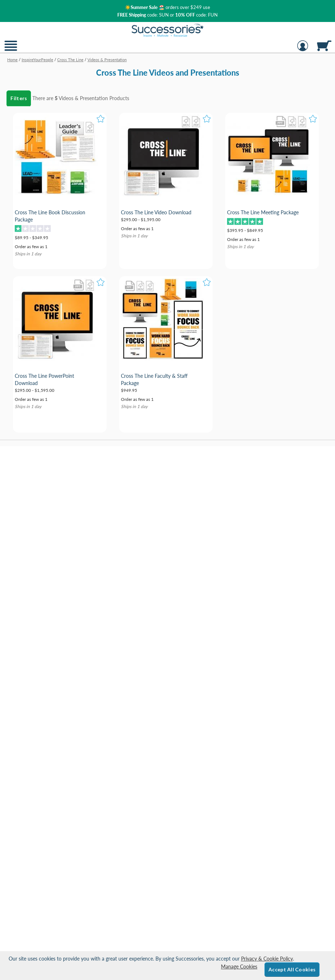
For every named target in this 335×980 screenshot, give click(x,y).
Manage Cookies (239, 966)
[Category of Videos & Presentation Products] (167, 70)
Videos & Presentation (83, 98)
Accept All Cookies (292, 969)
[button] (11, 50)
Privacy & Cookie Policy (267, 959)
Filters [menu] (19, 98)
